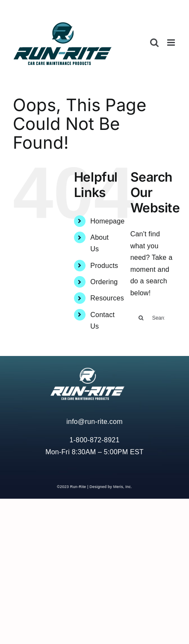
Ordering (104, 282)
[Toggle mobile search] (154, 43)
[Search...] (153, 318)
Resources (107, 298)
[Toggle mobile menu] (172, 43)
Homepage (107, 221)
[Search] (141, 318)
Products (104, 266)
